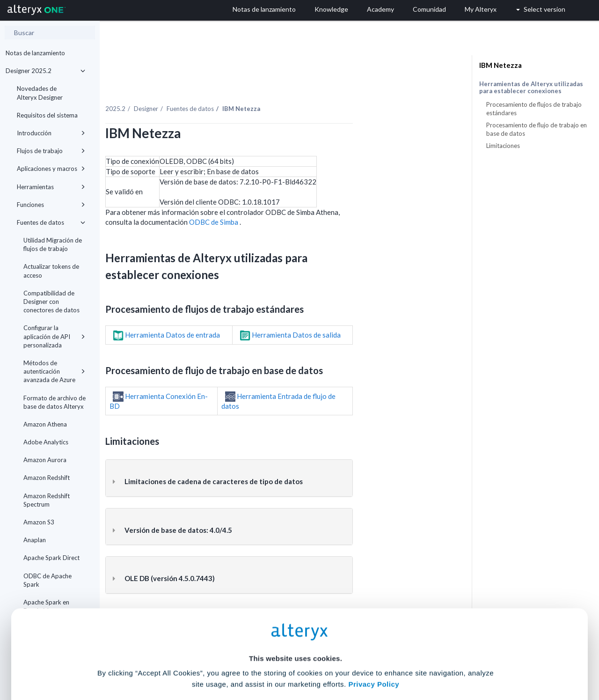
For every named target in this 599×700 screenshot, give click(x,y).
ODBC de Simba (292, 202)
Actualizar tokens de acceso (51, 271)
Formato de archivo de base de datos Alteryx (55, 402)
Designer (224, 88)
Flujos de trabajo (51, 151)
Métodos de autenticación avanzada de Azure (54, 371)
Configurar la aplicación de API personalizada (54, 336)
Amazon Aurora (45, 460)
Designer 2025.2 (45, 71)
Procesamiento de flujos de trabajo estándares (534, 109)
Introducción (51, 133)
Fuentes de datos (51, 222)
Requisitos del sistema (47, 115)
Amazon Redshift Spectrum (47, 500)
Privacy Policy (374, 605)
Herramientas (51, 187)
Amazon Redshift (47, 478)
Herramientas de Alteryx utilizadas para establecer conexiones (531, 88)
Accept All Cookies (229, 659)
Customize (371, 659)
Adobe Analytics (46, 442)
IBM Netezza (500, 65)
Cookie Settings (296, 631)
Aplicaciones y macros (51, 169)
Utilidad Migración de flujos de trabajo (53, 244)
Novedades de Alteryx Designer (40, 93)
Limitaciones (503, 146)
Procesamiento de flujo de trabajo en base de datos (537, 129)
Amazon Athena (45, 424)
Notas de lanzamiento (35, 53)
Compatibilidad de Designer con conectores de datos (51, 302)
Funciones (51, 205)
